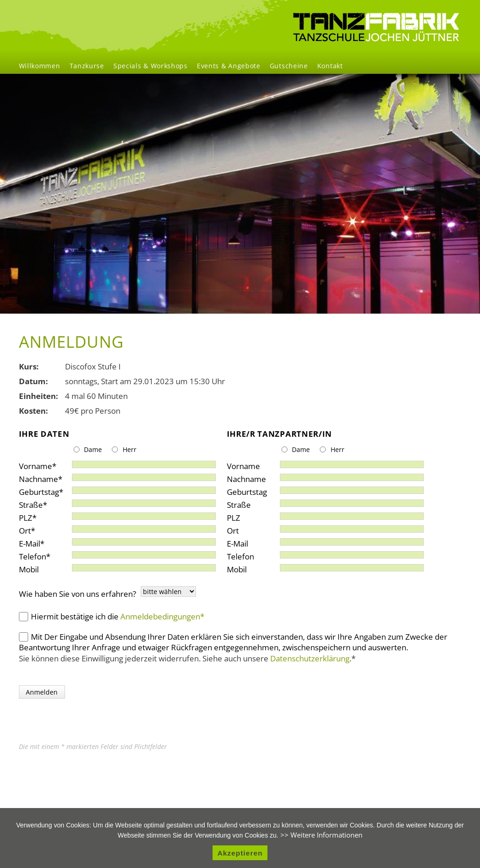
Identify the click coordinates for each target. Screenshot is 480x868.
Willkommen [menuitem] (376, 27)
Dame (93, 449)
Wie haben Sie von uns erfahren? (77, 594)
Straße (37, 503)
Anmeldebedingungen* (162, 616)
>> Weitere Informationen (321, 835)
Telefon (37, 555)
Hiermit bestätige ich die (118, 616)
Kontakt (330, 66)
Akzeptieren (240, 853)
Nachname (41, 477)
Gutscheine (289, 66)
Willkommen (40, 66)
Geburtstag (41, 490)
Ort (37, 529)
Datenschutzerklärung (310, 658)
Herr (130, 449)
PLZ (37, 516)
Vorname (38, 464)
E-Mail (37, 542)
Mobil (29, 568)
